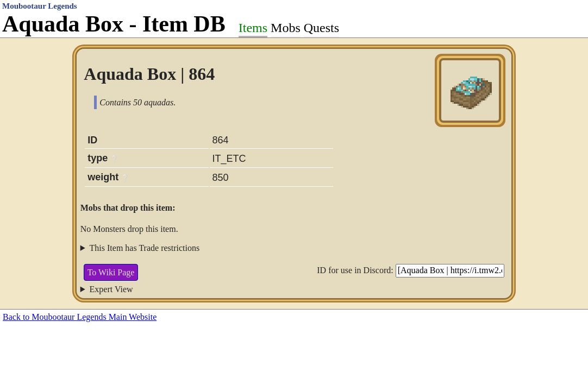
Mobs (286, 28)
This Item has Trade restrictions (145, 248)
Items (253, 28)
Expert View (111, 289)
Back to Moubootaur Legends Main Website (80, 317)
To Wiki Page (111, 272)
